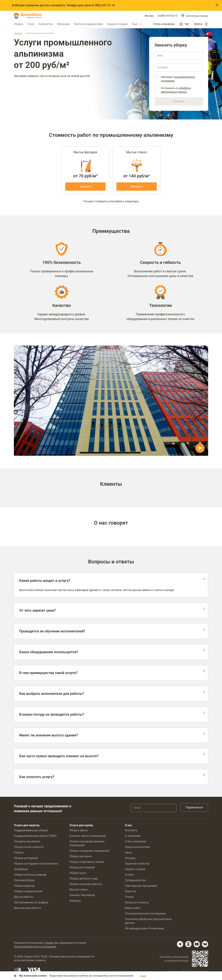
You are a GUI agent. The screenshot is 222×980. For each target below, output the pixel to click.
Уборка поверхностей (28, 891)
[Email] (154, 808)
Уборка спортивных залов (86, 862)
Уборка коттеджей (26, 858)
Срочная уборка (24, 880)
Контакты (131, 830)
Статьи (129, 897)
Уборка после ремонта (29, 847)
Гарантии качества (137, 864)
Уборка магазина (81, 856)
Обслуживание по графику (31, 902)
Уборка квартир (24, 886)
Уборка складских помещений (89, 851)
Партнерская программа (141, 886)
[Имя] (179, 56)
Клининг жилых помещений (88, 836)
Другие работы (24, 897)
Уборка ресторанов (82, 867)
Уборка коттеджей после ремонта (36, 864)
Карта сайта (133, 908)
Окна (31, 24)
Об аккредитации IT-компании (144, 928)
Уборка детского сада (84, 878)
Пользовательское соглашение (145, 914)
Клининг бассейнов (82, 895)
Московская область (27, 908)
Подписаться (194, 807)
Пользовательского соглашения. (35, 947)
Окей (143, 976)
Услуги (129, 875)
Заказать (85, 186)
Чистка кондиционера (88, 24)
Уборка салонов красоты (86, 884)
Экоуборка (21, 869)
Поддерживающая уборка (31, 830)
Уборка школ (78, 873)
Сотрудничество (136, 880)
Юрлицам (63, 24)
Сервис (50, 943)
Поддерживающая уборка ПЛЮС (35, 836)
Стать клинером (164, 24)
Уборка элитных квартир (30, 875)
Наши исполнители (137, 847)
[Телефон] (179, 67)
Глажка (19, 852)
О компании (133, 836)
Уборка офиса (78, 830)
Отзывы (130, 858)
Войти (198, 24)
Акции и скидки (117, 24)
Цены (129, 852)
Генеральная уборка (27, 841)
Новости (130, 891)
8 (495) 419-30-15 (168, 16)
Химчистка (46, 24)
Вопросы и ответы (137, 902)
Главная (18, 33)
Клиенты (75, 901)
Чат (187, 24)
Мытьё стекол (79, 890)
